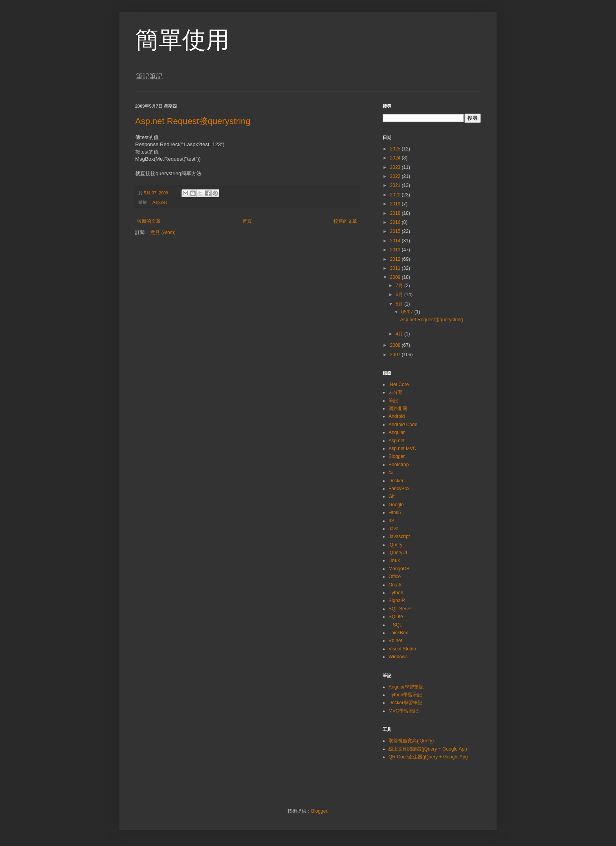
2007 (396, 355)
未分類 (396, 392)
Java (393, 529)
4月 (400, 334)
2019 (396, 204)
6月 (400, 295)
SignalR (397, 601)
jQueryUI (398, 553)
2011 (396, 268)
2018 (396, 213)
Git (391, 496)
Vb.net (395, 641)
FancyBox (399, 489)
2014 (396, 241)
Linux (394, 560)
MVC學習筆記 (403, 711)
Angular (397, 432)
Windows (398, 657)
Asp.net (160, 202)
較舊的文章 (345, 221)
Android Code (403, 425)
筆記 (393, 401)
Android (397, 416)
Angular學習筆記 (406, 687)
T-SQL (395, 625)
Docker (396, 481)
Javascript (399, 537)
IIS (391, 521)
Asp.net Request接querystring (193, 121)
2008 (396, 345)
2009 (396, 277)
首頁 (247, 221)
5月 (400, 304)
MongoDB (399, 569)
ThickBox (398, 633)
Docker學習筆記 (405, 703)
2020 (396, 195)
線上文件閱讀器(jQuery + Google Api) (428, 749)
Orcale (395, 585)
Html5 (395, 513)
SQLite (396, 617)
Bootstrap (399, 465)
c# (391, 472)
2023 (396, 167)
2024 (396, 158)
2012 (396, 259)
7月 (400, 286)
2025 (396, 149)
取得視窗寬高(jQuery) (411, 741)
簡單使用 (182, 40)
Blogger (397, 456)
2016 (396, 222)
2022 (396, 176)
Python (396, 593)
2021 (396, 185)
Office (395, 577)
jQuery (395, 545)
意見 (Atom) (163, 233)
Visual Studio (402, 649)
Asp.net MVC (402, 449)
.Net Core (399, 385)
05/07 (408, 312)
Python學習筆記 (405, 695)
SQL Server (401, 609)
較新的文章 (149, 221)
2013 (396, 250)
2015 (396, 231)
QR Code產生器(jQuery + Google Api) (428, 757)
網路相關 (398, 408)
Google (396, 505)
